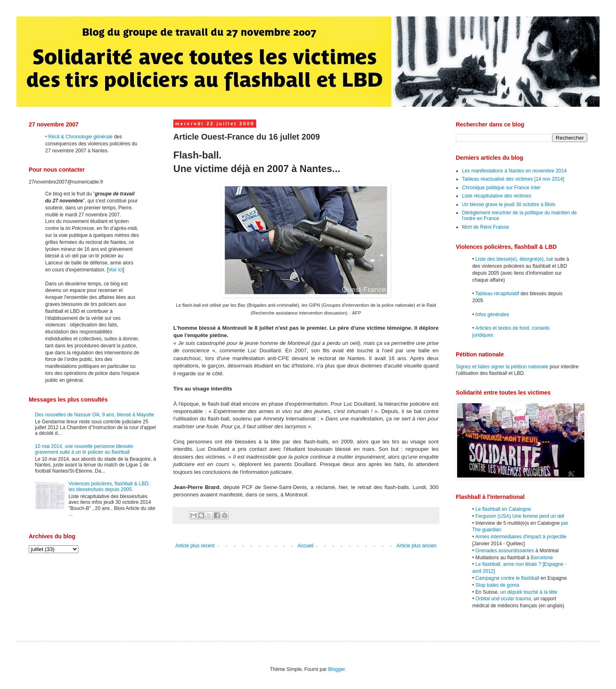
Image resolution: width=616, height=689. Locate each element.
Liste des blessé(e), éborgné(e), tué (514, 259)
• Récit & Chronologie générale (79, 137)
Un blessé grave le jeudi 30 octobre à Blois (509, 204)
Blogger (337, 669)
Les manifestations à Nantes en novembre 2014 (514, 171)
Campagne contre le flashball (507, 578)
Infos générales (492, 315)
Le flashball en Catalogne (503, 509)
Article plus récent (195, 546)
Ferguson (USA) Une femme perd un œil (520, 516)
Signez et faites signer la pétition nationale (502, 367)
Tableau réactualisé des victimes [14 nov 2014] (513, 179)
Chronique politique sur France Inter (501, 188)
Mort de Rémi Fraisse (486, 227)
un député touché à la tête (529, 592)
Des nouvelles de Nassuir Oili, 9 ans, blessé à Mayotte (94, 415)
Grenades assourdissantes (505, 551)
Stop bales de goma (498, 585)
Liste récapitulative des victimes (497, 196)
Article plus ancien (417, 546)
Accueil (306, 546)
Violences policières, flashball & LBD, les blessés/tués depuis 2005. (109, 487)
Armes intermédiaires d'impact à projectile (521, 537)
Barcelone (542, 558)
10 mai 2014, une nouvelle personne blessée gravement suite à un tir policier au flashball (84, 449)
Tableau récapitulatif (497, 294)
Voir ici (116, 270)
